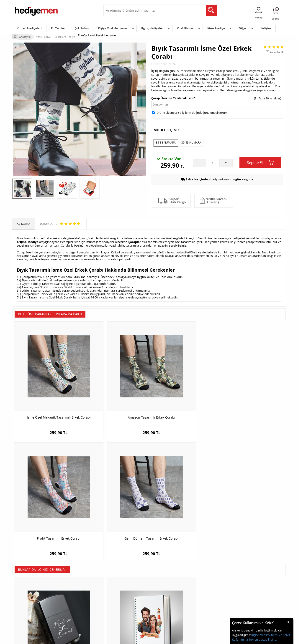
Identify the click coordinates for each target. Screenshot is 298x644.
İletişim (266, 28)
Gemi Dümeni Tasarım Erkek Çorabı (252, 390)
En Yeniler (58, 28)
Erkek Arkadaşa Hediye (75, 592)
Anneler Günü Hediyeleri (167, 605)
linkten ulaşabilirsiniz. (263, 639)
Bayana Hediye (206, 592)
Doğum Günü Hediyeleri (167, 592)
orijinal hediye (28, 240)
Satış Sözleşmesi (25, 598)
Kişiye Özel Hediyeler (113, 28)
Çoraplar (135, 240)
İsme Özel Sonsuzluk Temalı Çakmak (47, 500)
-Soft (125, 638)
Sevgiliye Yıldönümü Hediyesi (124, 619)
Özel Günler (185, 28)
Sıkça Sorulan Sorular (28, 619)
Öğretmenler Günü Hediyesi (169, 612)
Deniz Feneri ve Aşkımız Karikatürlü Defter (115, 503)
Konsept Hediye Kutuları (121, 585)
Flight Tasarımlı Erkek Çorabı (183, 390)
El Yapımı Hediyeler (72, 605)
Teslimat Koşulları (26, 585)
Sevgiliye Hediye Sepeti (120, 592)
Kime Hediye (216, 28)
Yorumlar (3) (277, 51)
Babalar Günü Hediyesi (166, 619)
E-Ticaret (135, 638)
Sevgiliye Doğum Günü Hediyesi (126, 598)
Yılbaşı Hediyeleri (29, 28)
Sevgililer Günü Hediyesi (167, 585)
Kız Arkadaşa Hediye (73, 598)
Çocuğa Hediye (206, 598)
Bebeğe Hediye (207, 605)
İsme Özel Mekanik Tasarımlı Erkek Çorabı (46, 393)
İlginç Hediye (205, 619)
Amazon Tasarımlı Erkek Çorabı (115, 390)
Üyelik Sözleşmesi (26, 592)
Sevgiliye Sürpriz (71, 612)
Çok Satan (82, 28)
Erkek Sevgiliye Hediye (120, 605)
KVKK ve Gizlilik (24, 612)
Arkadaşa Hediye (208, 612)
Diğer (243, 28)
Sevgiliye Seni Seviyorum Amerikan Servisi (183, 503)
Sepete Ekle (260, 161)
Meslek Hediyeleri (72, 619)
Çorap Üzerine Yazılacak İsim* (173, 97)
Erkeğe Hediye (206, 585)
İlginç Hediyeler (152, 28)
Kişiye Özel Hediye (72, 585)
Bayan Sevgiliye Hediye (120, 612)
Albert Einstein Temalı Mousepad (252, 500)
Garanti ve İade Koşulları (30, 605)
